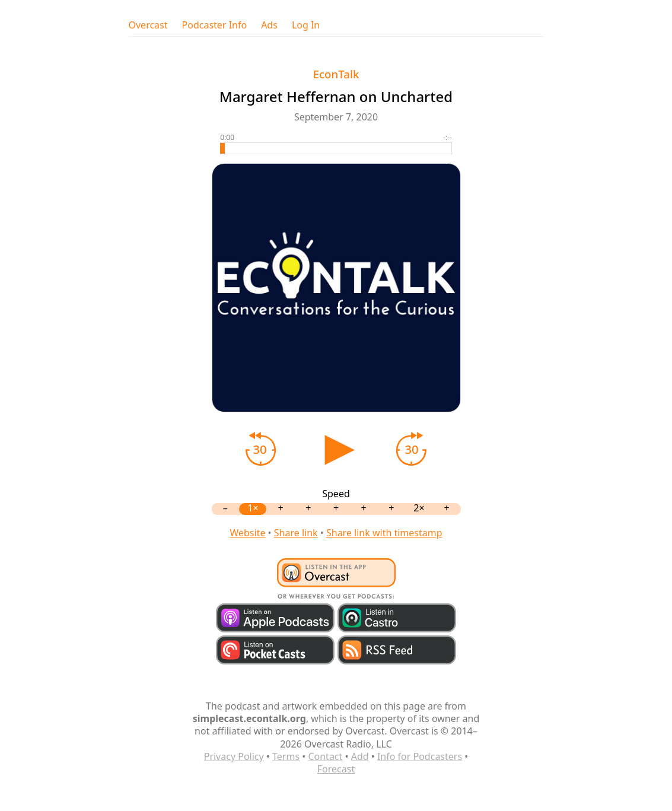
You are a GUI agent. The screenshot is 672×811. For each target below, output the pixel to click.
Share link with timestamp (384, 533)
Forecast (336, 769)
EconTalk (336, 74)
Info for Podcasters (420, 756)
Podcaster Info (215, 25)
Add (360, 756)
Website (247, 533)
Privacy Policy (234, 756)
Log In (306, 25)
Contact (325, 756)
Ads (269, 25)
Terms (286, 756)
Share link (296, 533)
